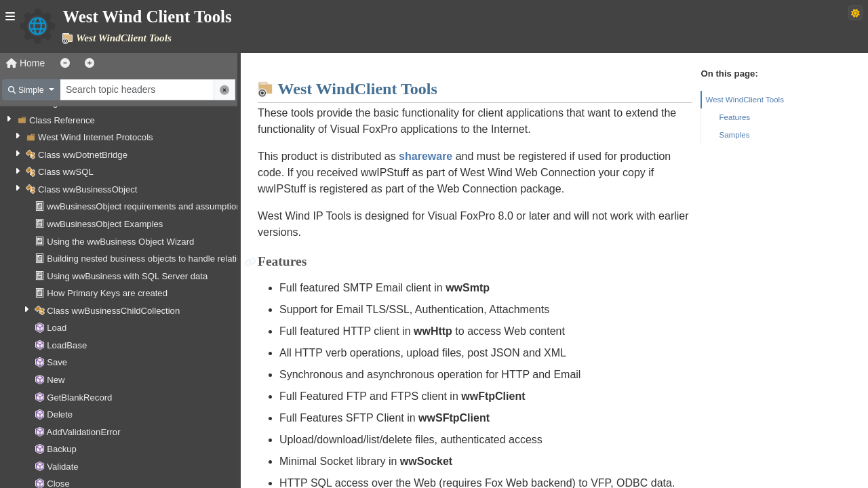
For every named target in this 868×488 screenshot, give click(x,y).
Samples (734, 135)
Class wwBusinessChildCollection (113, 311)
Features (734, 117)
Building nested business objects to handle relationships (157, 259)
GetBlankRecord (79, 398)
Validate (62, 467)
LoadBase (67, 345)
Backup (62, 449)
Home (25, 63)
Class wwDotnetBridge (83, 155)
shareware (426, 156)
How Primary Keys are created (107, 293)
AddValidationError (83, 432)
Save (57, 362)
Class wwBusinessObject (87, 189)
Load (57, 328)
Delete (60, 414)
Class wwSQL (66, 172)
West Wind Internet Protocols (96, 137)
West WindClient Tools (745, 99)
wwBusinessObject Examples (105, 224)
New (56, 380)
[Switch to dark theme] (855, 13)
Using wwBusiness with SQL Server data (127, 276)
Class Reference (62, 120)
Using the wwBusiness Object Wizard (120, 242)
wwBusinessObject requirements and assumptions (146, 206)
